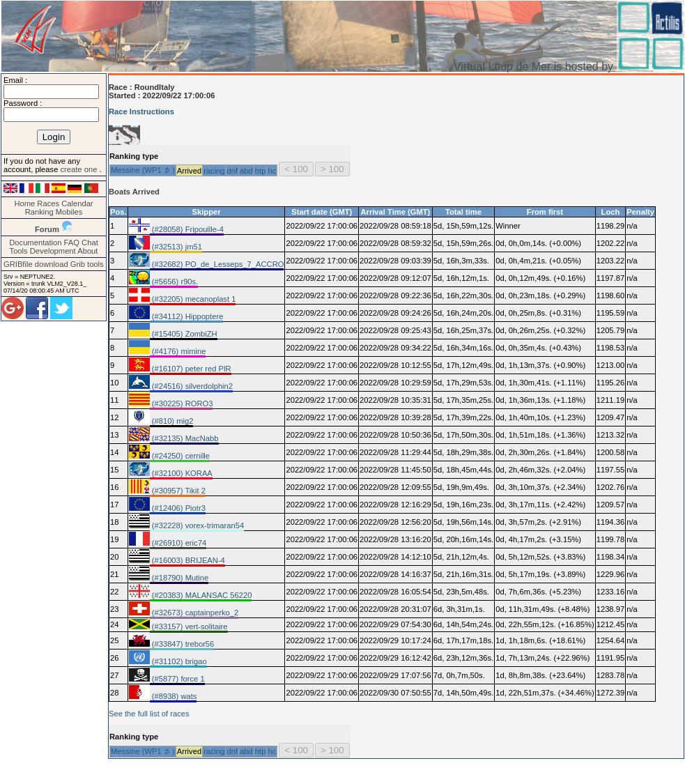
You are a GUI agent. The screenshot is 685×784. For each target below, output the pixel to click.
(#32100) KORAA (181, 473)
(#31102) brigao (178, 661)
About (87, 251)
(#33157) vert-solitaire (189, 627)
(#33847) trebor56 (182, 644)
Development (53, 251)
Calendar (77, 203)
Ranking (39, 212)
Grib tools (87, 264)
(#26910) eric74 (178, 543)
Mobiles (69, 212)
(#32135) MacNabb (184, 438)
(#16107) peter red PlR (191, 369)
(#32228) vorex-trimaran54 (197, 525)
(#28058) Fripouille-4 (187, 229)
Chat (90, 243)
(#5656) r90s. (174, 282)
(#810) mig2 (172, 421)
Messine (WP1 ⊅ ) (143, 170)
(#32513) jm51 (176, 247)
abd (246, 171)
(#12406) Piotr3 (178, 508)
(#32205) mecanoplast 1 (193, 299)
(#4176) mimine (178, 351)
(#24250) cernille (180, 456)
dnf (233, 171)
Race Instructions (141, 112)
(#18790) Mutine (179, 578)
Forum (47, 229)
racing (214, 171)
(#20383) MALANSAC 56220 (201, 595)
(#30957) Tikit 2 (178, 491)
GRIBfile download (36, 264)
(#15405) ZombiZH (184, 334)
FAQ (72, 243)
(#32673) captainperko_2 (194, 613)
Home (24, 203)
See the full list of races (149, 714)
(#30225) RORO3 (182, 403)
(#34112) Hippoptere (187, 316)
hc (272, 171)
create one (79, 169)
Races (48, 203)
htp (261, 171)
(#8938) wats (174, 696)
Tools (19, 251)
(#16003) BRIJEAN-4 (187, 560)
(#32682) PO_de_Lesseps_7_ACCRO (217, 264)
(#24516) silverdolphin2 (191, 386)
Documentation (35, 243)
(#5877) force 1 (177, 679)
